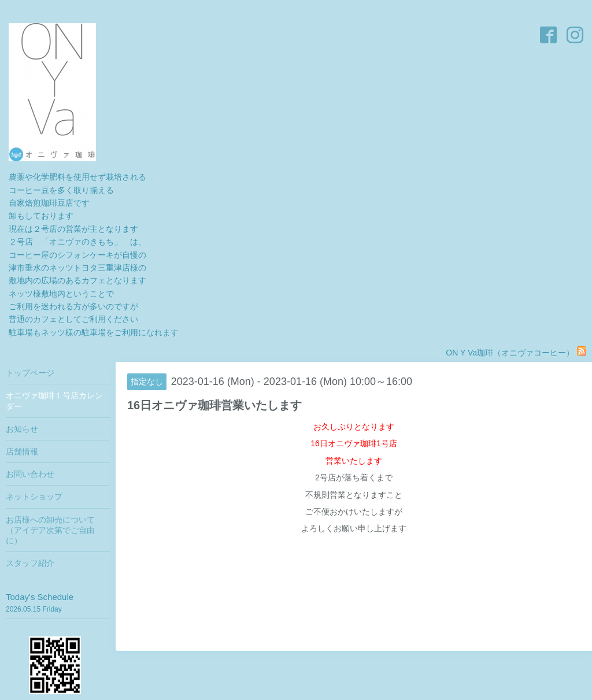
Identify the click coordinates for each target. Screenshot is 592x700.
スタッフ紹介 (30, 563)
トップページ (30, 373)
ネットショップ (34, 497)
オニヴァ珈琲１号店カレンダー (54, 401)
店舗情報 (22, 451)
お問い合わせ (30, 474)
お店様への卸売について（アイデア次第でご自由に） (50, 530)
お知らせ (22, 429)
